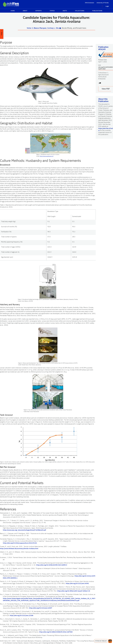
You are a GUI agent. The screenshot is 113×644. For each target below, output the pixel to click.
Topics (52, 11)
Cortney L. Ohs (53, 28)
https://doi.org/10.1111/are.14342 (77, 583)
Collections (80, 11)
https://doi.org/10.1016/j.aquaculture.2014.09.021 (20, 543)
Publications (97, 11)
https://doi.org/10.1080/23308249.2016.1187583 (56, 632)
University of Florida (103, 3)
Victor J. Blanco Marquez (37, 28)
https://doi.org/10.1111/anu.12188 (21, 615)
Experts (39, 11)
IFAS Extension (90, 3)
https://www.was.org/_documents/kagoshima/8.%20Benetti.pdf (24, 530)
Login (107, 6)
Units (65, 11)
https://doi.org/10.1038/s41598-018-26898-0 (52, 565)
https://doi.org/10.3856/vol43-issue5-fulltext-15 (74, 591)
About (25, 11)
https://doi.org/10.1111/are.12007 (41, 608)
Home (13, 11)
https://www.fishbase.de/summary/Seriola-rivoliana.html (19, 548)
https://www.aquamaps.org (47, 156)
